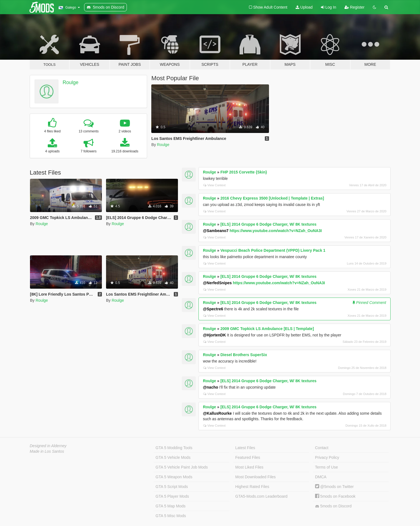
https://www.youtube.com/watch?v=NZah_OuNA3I (276, 231)
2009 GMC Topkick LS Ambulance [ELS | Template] (267, 329)
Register (354, 7)
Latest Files (245, 448)
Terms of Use (326, 467)
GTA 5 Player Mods (172, 496)
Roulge (71, 82)
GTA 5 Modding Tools (174, 448)
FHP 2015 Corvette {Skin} (244, 172)
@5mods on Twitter (334, 487)
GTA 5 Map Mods (170, 506)
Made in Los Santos (47, 451)
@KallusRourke (217, 413)
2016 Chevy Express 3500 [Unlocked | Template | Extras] (272, 198)
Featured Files (248, 457)
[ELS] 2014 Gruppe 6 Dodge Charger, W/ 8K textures (268, 224)
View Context (214, 185)
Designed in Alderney (48, 446)
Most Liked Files (249, 467)
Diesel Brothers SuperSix (244, 355)
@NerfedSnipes (217, 283)
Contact (322, 448)
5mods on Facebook (335, 496)
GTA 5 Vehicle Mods (173, 457)
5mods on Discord (333, 506)
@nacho (211, 387)
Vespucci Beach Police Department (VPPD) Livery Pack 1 (273, 250)
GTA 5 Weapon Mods (174, 477)
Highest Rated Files (252, 487)
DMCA (321, 477)
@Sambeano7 (216, 231)
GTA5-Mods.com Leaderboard (261, 496)
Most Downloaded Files (256, 477)
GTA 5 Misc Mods (171, 516)
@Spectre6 (213, 309)
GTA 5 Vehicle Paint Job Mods (182, 467)
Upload (304, 7)
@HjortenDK (214, 335)
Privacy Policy (327, 457)
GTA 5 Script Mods (172, 487)
